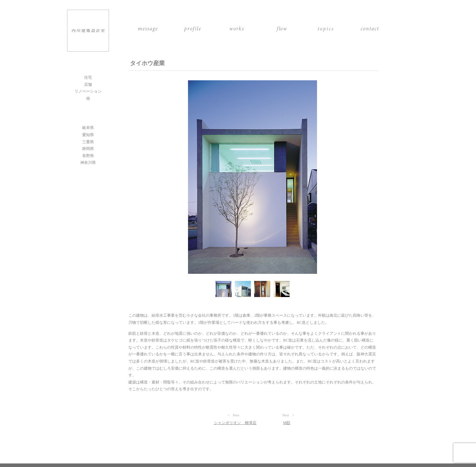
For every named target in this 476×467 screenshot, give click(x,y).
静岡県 (88, 149)
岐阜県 (88, 128)
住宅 (88, 77)
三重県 (88, 142)
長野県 (88, 156)
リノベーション (88, 91)
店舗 (88, 84)
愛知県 (88, 135)
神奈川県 (88, 163)
